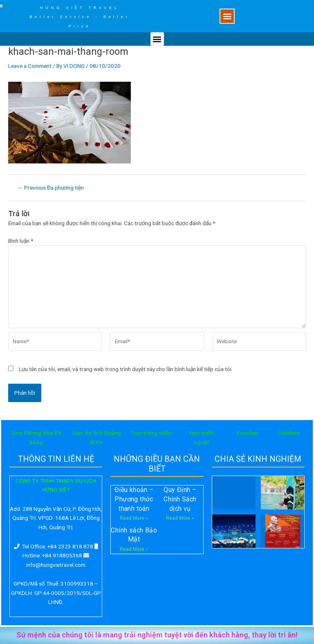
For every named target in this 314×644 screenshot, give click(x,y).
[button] (227, 16)
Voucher (248, 433)
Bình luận (21, 241)
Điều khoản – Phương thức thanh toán (134, 499)
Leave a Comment (30, 66)
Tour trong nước (151, 433)
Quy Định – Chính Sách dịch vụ (180, 499)
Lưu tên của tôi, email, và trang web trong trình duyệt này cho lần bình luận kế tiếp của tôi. (126, 369)
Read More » (134, 518)
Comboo (288, 433)
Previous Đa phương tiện (51, 188)
